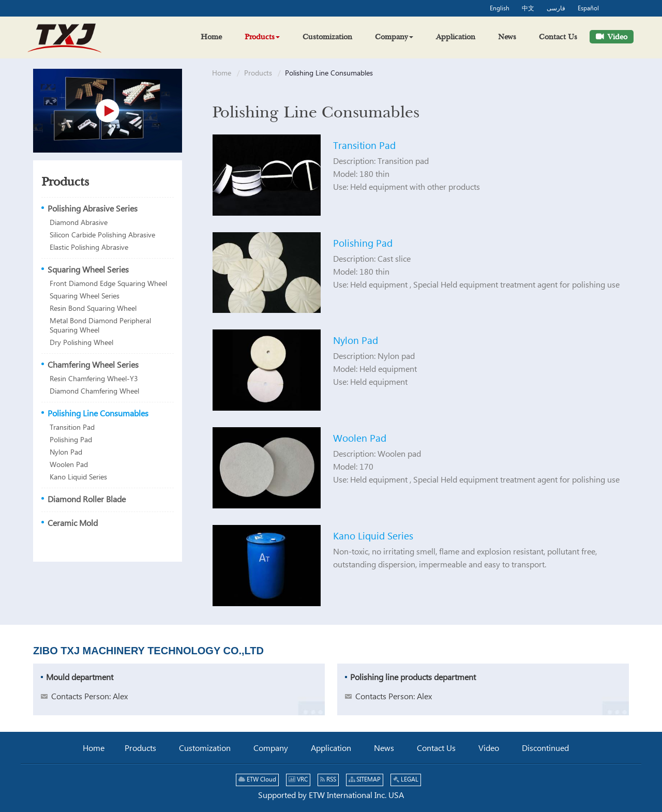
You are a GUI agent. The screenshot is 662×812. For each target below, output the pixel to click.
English (500, 9)
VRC (298, 780)
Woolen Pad (360, 439)
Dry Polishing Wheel (81, 343)
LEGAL (406, 780)
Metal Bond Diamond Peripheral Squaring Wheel (100, 326)
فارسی (556, 9)
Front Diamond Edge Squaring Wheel (108, 284)
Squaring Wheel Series (88, 270)
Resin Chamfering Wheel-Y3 (94, 379)
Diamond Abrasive (79, 223)
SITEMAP (365, 780)
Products (258, 73)
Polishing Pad (363, 244)
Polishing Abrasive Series (93, 209)
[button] (262, 37)
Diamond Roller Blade (87, 500)
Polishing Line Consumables (98, 414)
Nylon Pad (356, 341)
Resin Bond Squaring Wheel (93, 309)
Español (588, 9)
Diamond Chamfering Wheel (94, 392)
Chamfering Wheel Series (93, 365)
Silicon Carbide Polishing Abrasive (102, 235)
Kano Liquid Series (373, 537)
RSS (328, 780)
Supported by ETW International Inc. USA (331, 796)
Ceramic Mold (73, 524)
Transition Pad (364, 146)
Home (222, 73)
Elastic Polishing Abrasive (89, 248)
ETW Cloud (257, 780)
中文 (528, 9)
